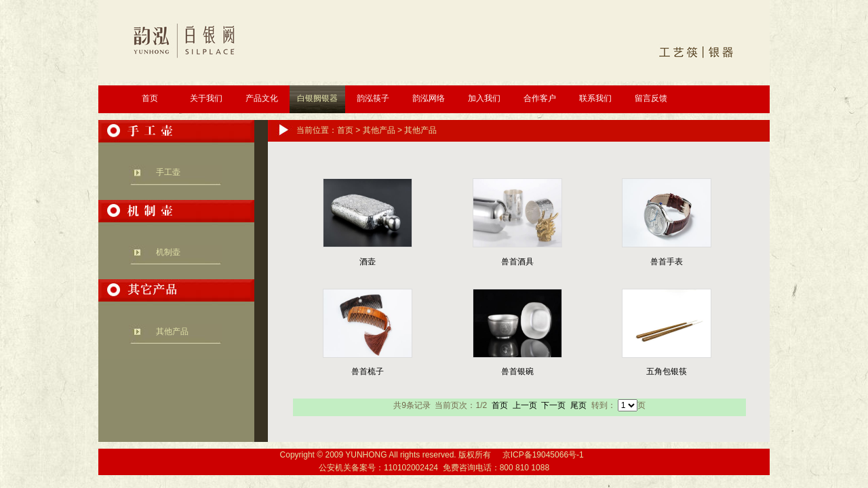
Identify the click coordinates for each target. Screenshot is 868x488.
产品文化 (262, 98)
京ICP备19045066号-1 (543, 455)
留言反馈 (651, 98)
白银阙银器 (317, 98)
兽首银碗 (517, 371)
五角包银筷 (667, 371)
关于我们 (206, 98)
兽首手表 (667, 262)
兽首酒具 (517, 262)
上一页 (525, 405)
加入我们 (484, 98)
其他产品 (172, 331)
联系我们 (595, 98)
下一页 (553, 405)
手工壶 (168, 172)
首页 (150, 98)
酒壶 (368, 262)
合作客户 (540, 98)
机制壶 (168, 252)
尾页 (578, 405)
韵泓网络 (429, 98)
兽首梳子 (368, 371)
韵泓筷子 (373, 98)
